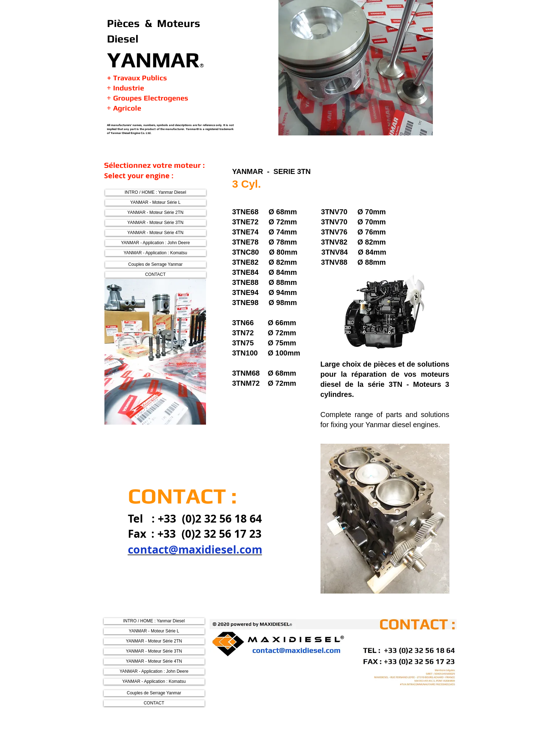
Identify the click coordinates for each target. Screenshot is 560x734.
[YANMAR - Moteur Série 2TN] (156, 213)
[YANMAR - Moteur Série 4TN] (156, 233)
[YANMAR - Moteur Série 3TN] (156, 223)
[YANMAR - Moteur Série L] (156, 203)
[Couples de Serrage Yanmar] (156, 265)
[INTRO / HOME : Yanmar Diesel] (156, 193)
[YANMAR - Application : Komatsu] (156, 253)
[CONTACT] (156, 275)
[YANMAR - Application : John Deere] (156, 243)
